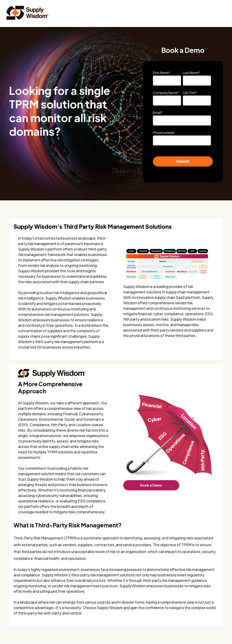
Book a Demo (151, 485)
